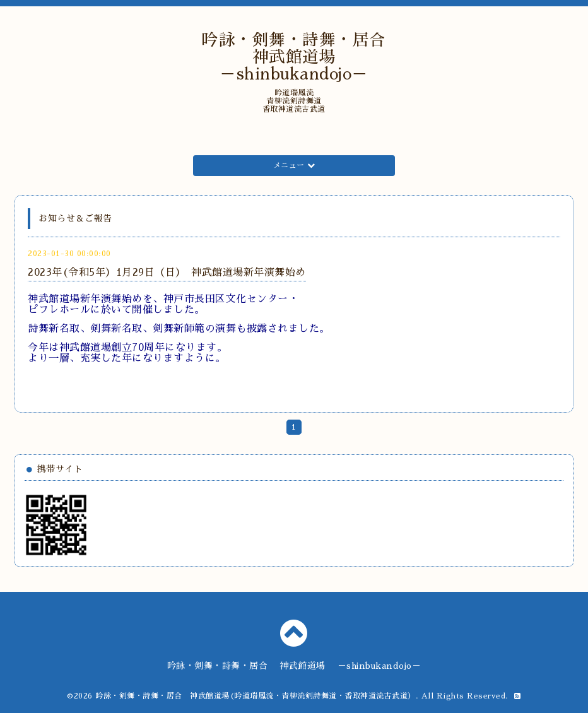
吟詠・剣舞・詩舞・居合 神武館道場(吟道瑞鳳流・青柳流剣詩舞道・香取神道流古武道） (256, 696)
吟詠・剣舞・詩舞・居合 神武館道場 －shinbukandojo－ (302, 57)
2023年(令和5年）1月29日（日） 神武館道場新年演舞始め (167, 273)
